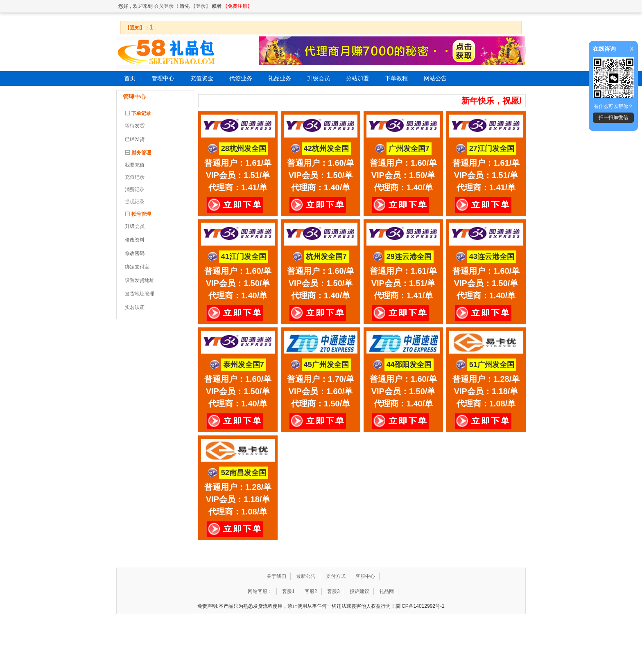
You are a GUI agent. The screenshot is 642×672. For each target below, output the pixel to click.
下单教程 (396, 78)
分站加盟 (357, 78)
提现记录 (135, 202)
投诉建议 (359, 591)
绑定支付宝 (137, 267)
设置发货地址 (140, 280)
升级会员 (319, 78)
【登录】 (201, 6)
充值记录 (135, 177)
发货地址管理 (140, 294)
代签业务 (241, 78)
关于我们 (276, 576)
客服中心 (365, 576)
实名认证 (135, 307)
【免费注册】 (237, 6)
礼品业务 (280, 78)
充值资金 (202, 78)
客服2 (311, 591)
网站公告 (435, 78)
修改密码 (135, 253)
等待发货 (135, 126)
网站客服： (260, 591)
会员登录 (164, 6)
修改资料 (135, 240)
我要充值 (135, 165)
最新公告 (306, 576)
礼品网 (387, 591)
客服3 (333, 591)
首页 (130, 78)
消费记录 (135, 189)
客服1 (288, 591)
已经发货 (135, 139)
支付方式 (336, 576)
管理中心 (163, 78)
